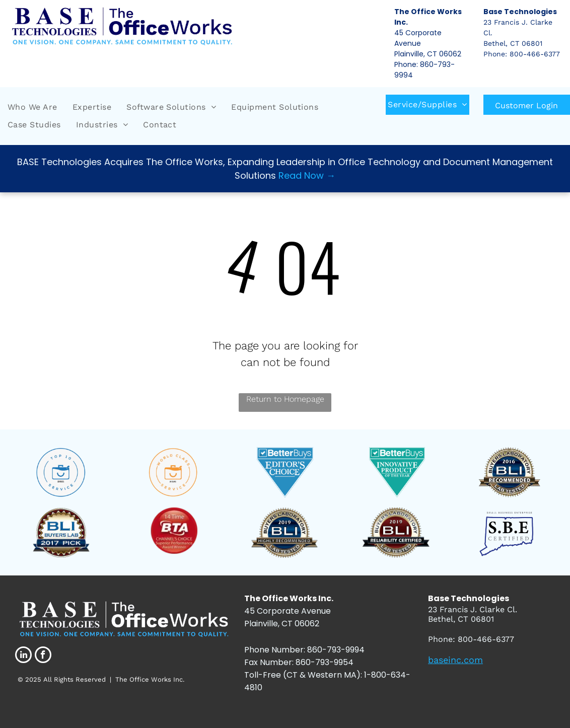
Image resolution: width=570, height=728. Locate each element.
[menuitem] (32, 107)
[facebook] (43, 656)
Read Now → (307, 175)
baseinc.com (455, 660)
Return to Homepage (285, 399)
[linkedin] (23, 656)
